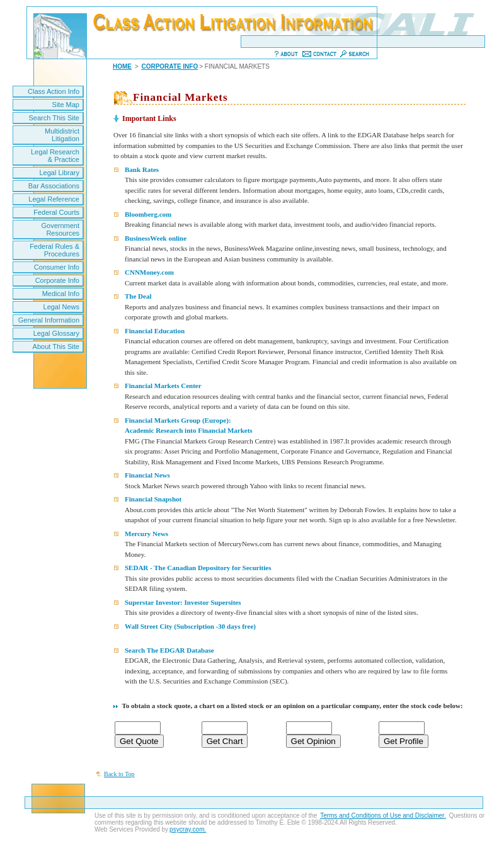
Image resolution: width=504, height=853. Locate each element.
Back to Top (119, 774)
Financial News (147, 475)
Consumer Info (57, 267)
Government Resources (60, 229)
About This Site (56, 346)
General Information (49, 320)
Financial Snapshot (153, 499)
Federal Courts (56, 212)
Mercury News (146, 534)
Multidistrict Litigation (62, 135)
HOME (122, 66)
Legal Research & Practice (55, 156)
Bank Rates (142, 169)
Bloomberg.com (148, 214)
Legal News (61, 307)
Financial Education (155, 331)
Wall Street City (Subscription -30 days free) (190, 626)
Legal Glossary (56, 333)
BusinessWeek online (156, 238)
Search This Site (54, 118)
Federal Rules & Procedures (54, 250)
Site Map (66, 105)
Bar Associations (54, 186)
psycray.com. (188, 829)
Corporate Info (57, 280)
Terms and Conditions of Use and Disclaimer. (383, 816)
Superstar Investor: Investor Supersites (183, 602)
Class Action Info (54, 91)
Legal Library (59, 173)
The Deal (138, 296)
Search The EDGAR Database (169, 650)
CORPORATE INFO (169, 66)
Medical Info (61, 294)
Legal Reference (54, 199)
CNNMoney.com (149, 272)
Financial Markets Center (163, 386)
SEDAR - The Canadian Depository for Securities (198, 568)
